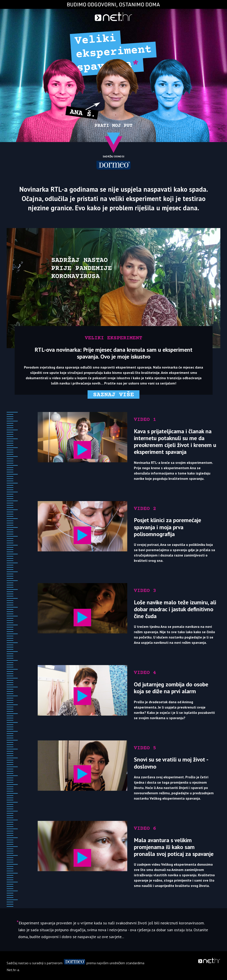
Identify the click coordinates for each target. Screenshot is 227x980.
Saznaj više (114, 395)
